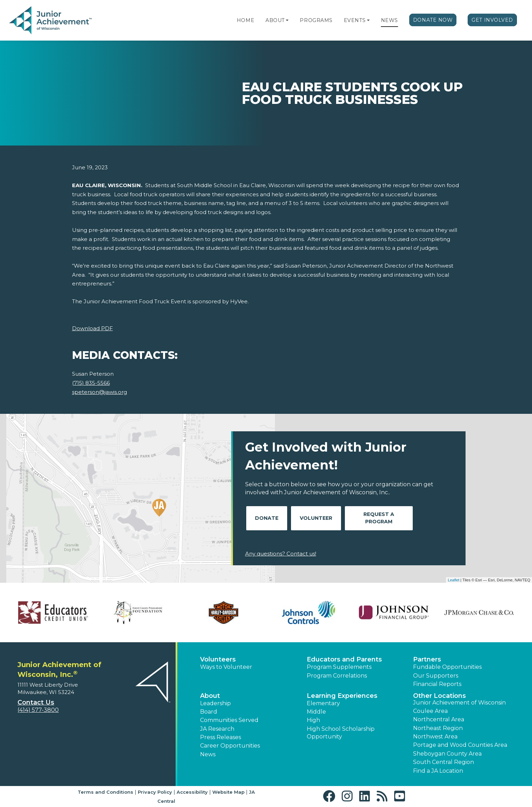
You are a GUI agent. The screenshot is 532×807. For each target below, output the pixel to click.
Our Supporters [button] (436, 676)
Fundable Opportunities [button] (447, 667)
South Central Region (444, 762)
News (389, 20)
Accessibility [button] (192, 792)
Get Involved (492, 20)
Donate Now (433, 20)
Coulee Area (430, 711)
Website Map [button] (228, 792)
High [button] (313, 720)
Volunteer (316, 518)
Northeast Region (438, 728)
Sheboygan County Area (447, 754)
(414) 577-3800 (38, 710)
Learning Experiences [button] (342, 696)
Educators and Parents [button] (344, 659)
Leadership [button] (215, 703)
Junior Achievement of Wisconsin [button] (459, 703)
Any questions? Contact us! (281, 554)
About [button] (210, 696)
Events (355, 20)
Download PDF (93, 328)
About (275, 20)
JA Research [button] (217, 729)
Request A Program (379, 518)
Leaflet (453, 580)
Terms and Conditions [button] (105, 792)
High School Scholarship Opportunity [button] (341, 733)
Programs (316, 20)
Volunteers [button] (218, 659)
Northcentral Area (439, 719)
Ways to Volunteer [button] (226, 667)
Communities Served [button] (229, 720)
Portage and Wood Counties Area (460, 745)
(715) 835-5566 (91, 383)
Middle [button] (316, 712)
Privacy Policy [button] (155, 792)
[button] (287, 20)
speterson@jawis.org (100, 392)
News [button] (208, 754)
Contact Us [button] (36, 702)
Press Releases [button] (221, 737)
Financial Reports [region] (437, 684)
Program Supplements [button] (339, 667)
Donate (267, 518)
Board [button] (209, 712)
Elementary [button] (323, 703)
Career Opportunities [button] (230, 746)
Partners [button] (427, 659)
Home (246, 20)
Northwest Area (435, 737)
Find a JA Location (438, 771)
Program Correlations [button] (337, 676)
